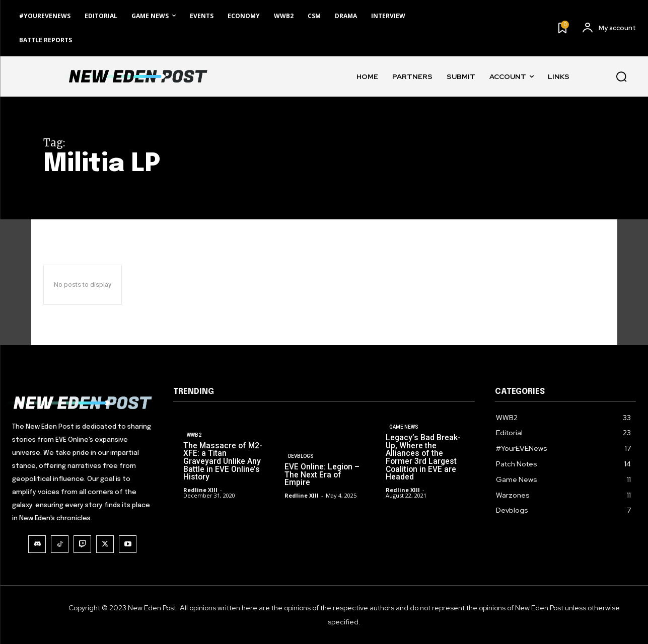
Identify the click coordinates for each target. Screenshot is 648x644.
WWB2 (194, 446)
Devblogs (301, 466)
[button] (621, 76)
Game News (404, 439)
